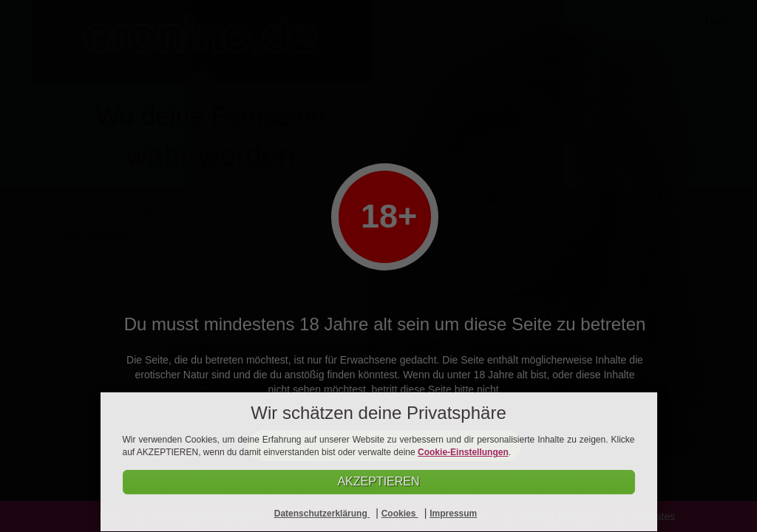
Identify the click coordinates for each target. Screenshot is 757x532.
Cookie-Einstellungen (463, 452)
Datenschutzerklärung (322, 514)
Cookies (400, 514)
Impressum (453, 514)
